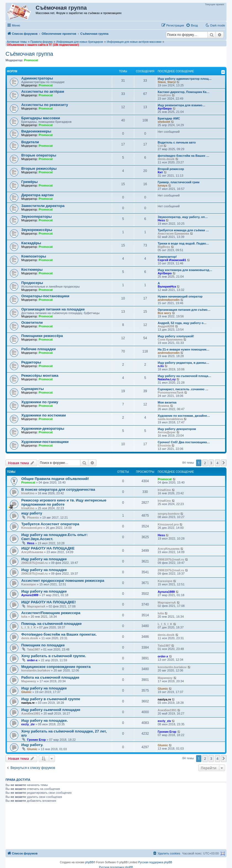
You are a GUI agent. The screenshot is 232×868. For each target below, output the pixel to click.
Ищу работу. (32, 745)
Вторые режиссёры (39, 168)
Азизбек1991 (31, 713)
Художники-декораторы (43, 428)
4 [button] (217, 463)
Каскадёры (31, 243)
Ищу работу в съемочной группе (51, 699)
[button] (224, 463)
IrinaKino (164, 95)
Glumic (26, 692)
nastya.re (28, 703)
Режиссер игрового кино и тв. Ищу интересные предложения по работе (64, 502)
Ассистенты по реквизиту (45, 105)
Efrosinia (164, 445)
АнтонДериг (167, 432)
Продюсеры (32, 283)
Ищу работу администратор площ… (185, 79)
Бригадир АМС (169, 118)
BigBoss (164, 247)
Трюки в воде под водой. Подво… (183, 243)
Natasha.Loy (167, 379)
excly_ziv (28, 724)
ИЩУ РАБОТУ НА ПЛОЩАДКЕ (48, 548)
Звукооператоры (36, 217)
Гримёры (30, 182)
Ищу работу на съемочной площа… (184, 376)
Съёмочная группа (29, 54)
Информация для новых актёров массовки (134, 42)
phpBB (89, 862)
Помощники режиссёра (42, 336)
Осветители (32, 322)
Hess (161, 220)
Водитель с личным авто (177, 142)
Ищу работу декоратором (177, 429)
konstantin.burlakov (36, 670)
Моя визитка (167, 402)
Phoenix (33, 517)
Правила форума (41, 42)
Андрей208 (166, 326)
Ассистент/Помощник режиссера (51, 613)
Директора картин (37, 195)
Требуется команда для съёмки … (183, 230)
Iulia (24, 617)
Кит (160, 172)
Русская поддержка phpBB (155, 862)
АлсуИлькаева (32, 552)
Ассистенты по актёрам (43, 91)
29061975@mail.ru (35, 563)
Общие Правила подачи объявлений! (55, 479)
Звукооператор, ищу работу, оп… (183, 217)
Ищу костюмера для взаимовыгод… (185, 270)
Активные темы (17, 42)
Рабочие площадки (39, 349)
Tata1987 (33, 649)
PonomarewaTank (171, 392)
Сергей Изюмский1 (172, 260)
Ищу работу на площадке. (44, 720)
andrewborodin (169, 300)
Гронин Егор (36, 740)
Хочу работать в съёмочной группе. (54, 656)
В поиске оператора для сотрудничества (58, 489)
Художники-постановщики (45, 442)
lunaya (163, 185)
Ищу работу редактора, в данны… (183, 363)
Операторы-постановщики (45, 296)
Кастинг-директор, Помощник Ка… (184, 92)
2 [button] (205, 463)
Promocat (31, 60)
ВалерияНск (167, 286)
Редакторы (31, 362)
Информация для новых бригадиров (80, 42)
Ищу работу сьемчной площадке (51, 710)
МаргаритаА (36, 606)
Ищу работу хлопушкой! (176, 336)
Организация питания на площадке (53, 309)
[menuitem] (192, 25)
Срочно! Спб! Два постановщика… (184, 442)
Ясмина (164, 406)
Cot (160, 146)
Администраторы (37, 78)
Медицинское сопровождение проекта (56, 667)
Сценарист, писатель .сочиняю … (183, 389)
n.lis (161, 366)
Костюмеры (32, 270)
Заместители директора (43, 206)
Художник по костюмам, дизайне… (184, 416)
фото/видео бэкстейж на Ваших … (184, 156)
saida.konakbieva (170, 419)
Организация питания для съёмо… (184, 310)
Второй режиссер (171, 169)
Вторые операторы (39, 155)
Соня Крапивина (170, 339)
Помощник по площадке (43, 645)
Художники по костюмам (43, 415)
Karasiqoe (29, 584)
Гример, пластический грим (179, 182)
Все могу (164, 313)
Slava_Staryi (167, 82)
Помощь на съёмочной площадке (52, 624)
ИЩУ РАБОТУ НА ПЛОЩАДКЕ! (48, 602)
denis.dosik (166, 159)
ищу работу (32, 513)
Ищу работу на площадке (44, 559)
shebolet (164, 122)
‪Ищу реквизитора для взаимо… (181, 105)
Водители (30, 142)
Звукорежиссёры (37, 230)
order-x (32, 660)
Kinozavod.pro (32, 528)
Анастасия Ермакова (173, 233)
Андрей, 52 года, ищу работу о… (182, 323)
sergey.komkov (169, 514)
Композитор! (167, 257)
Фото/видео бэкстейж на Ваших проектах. (59, 634)
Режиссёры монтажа (40, 375)
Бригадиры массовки (41, 118)
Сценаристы (32, 389)
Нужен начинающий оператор (180, 296)
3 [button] (211, 463)
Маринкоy (29, 681)
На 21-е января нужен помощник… (184, 349)
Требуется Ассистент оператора (50, 524)
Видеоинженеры (36, 131)
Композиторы (34, 256)
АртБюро (165, 108)
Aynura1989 (30, 595)
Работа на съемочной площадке (50, 677)
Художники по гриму (40, 402)
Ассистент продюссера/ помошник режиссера (63, 581)
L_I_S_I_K (29, 627)
